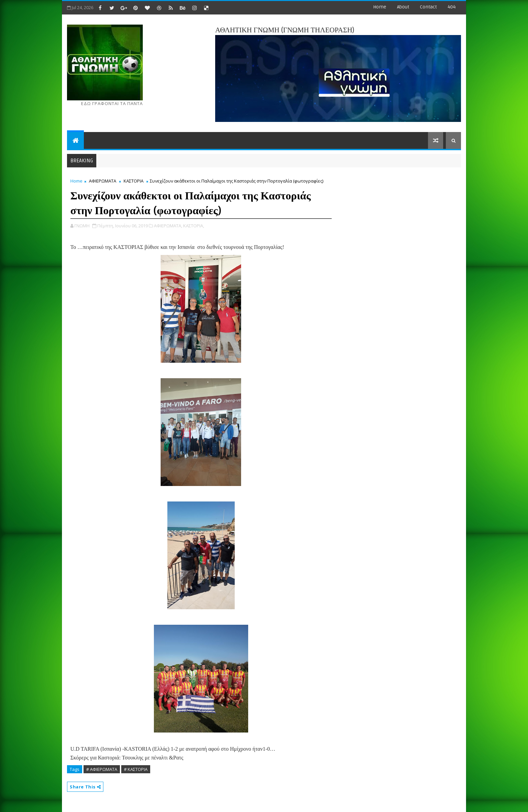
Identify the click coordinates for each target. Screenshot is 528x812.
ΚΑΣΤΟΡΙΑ (134, 181)
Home (380, 7)
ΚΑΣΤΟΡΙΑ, (194, 226)
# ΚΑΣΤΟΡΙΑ (136, 769)
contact (428, 7)
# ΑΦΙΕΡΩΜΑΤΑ (102, 769)
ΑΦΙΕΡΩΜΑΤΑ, (168, 226)
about (403, 7)
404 (452, 7)
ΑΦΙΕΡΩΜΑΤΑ (103, 181)
